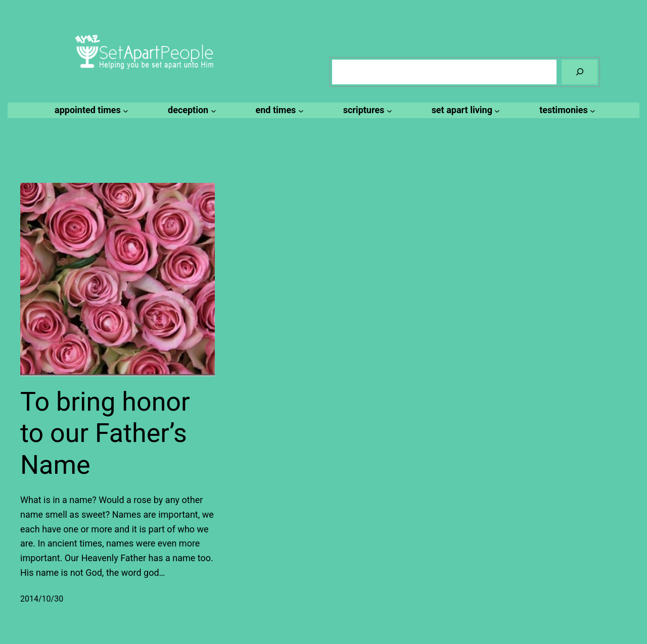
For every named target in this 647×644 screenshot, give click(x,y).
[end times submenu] (278, 110)
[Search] (580, 72)
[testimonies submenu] (566, 110)
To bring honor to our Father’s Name (105, 433)
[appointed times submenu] (90, 110)
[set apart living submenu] (465, 110)
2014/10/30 (42, 599)
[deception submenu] (190, 110)
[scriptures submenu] (366, 110)
